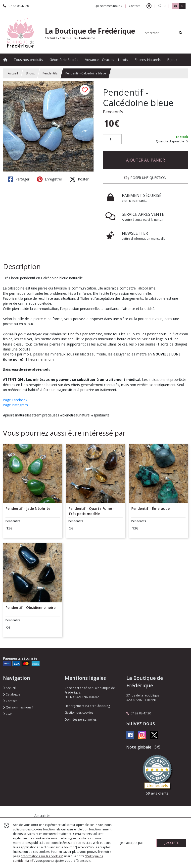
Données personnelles (81, 720)
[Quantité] (112, 139)
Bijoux (30, 73)
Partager (19, 179)
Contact (134, 6)
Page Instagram (15, 405)
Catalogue (12, 694)
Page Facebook (15, 400)
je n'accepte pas (132, 843)
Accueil (13, 73)
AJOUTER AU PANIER (145, 160)
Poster (79, 179)
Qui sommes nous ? (18, 707)
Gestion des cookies (79, 713)
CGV (7, 714)
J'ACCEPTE (172, 843)
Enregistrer (49, 179)
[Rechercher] (181, 33)
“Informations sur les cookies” (42, 856)
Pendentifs (50, 73)
